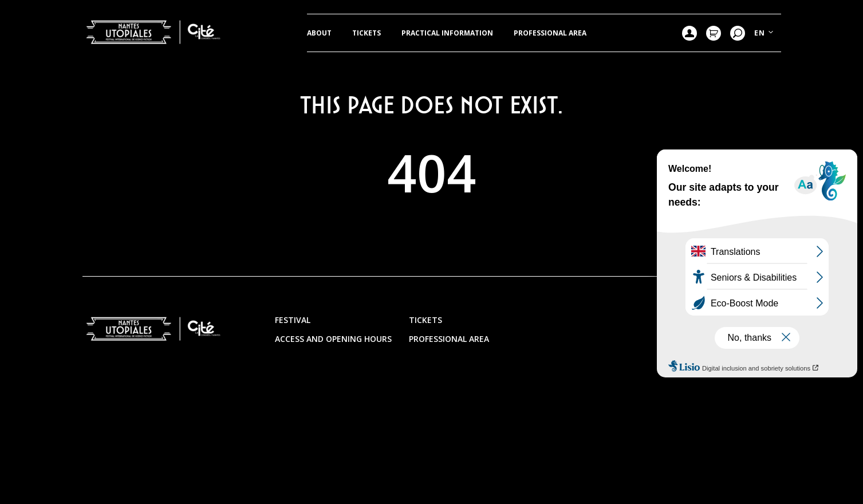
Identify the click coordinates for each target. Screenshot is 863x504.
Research (738, 33)
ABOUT (319, 33)
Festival (293, 320)
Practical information (447, 33)
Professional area (550, 33)
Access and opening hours (333, 339)
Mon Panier (714, 33)
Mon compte (689, 33)
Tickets (367, 33)
